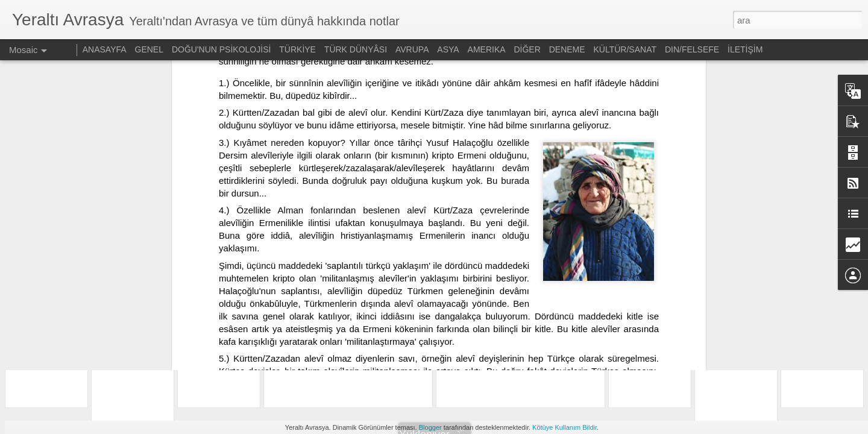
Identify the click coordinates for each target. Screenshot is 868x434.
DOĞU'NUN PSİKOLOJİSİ (221, 49)
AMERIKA (487, 49)
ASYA (448, 49)
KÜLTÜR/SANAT (625, 49)
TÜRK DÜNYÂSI (356, 49)
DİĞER (527, 49)
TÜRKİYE (297, 49)
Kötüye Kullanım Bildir (565, 427)
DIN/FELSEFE (692, 49)
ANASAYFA (105, 49)
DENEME (567, 49)
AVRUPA (412, 49)
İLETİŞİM (745, 49)
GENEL (149, 49)
